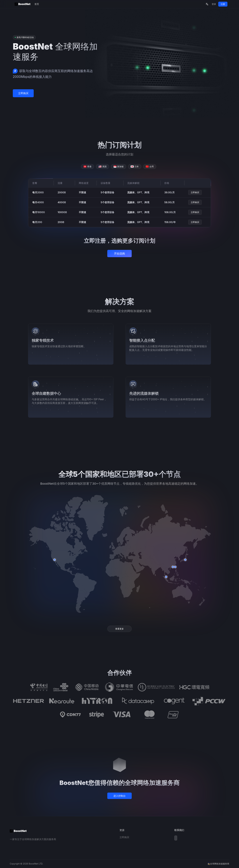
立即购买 (23, 93)
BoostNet (23, 4)
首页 (37, 4)
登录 (214, 4)
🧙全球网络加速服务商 (218, 864)
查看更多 (120, 629)
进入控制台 (120, 796)
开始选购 (120, 253)
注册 (223, 4)
